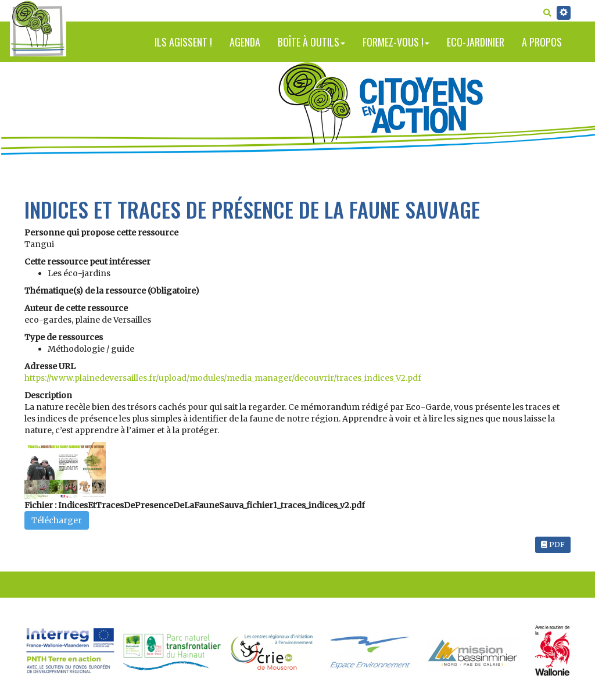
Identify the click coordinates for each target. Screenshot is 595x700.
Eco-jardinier (476, 42)
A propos (542, 42)
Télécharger (57, 520)
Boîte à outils (311, 42)
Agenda (245, 42)
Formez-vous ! (396, 42)
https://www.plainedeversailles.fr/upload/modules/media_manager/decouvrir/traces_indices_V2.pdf (223, 378)
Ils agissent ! (183, 42)
